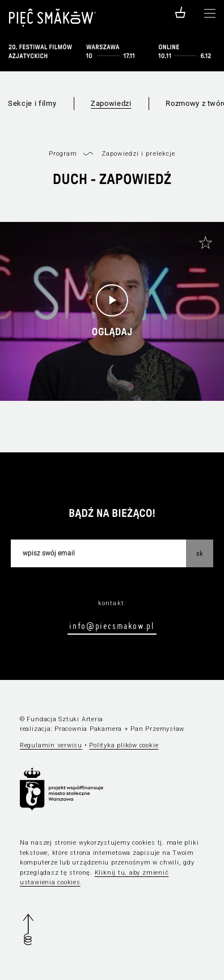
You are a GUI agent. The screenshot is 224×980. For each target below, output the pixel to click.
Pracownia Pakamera (88, 729)
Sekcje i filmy (32, 103)
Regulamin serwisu (51, 745)
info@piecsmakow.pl (112, 626)
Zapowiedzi (111, 103)
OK (200, 553)
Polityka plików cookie (124, 745)
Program (63, 154)
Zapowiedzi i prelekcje (138, 154)
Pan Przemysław (157, 729)
